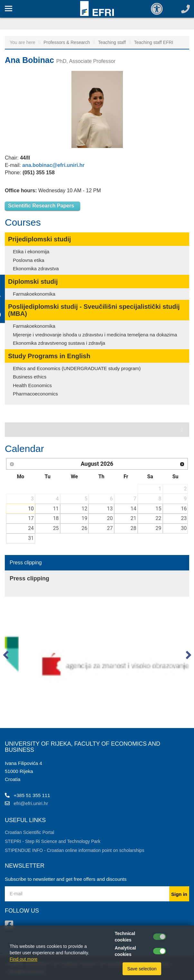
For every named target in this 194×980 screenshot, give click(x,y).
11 (56, 509)
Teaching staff (113, 42)
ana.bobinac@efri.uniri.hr (53, 165)
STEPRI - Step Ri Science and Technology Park (53, 841)
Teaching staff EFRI (153, 42)
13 (110, 509)
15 (159, 509)
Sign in (179, 894)
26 (84, 528)
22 (159, 518)
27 (110, 528)
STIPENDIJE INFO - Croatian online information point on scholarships (74, 850)
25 (56, 528)
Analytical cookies (125, 951)
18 (56, 518)
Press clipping (26, 563)
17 (31, 518)
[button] (6, 656)
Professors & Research (67, 42)
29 (159, 528)
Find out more (23, 959)
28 (134, 528)
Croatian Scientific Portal (29, 832)
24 (31, 528)
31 (31, 538)
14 (134, 509)
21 (134, 518)
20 (110, 518)
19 (84, 518)
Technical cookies (125, 937)
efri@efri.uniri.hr (31, 803)
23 (184, 518)
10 (31, 509)
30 (184, 528)
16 (184, 509)
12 (84, 509)
